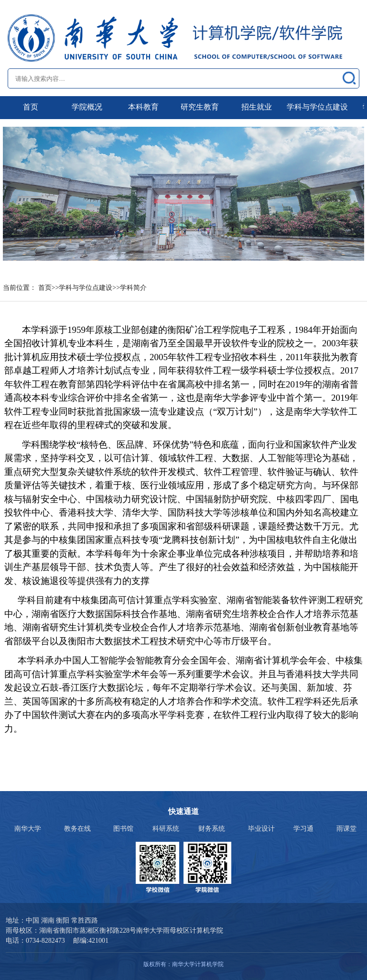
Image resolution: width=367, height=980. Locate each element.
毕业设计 (261, 829)
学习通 (303, 829)
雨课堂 (346, 829)
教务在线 (77, 829)
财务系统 (212, 829)
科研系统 (166, 829)
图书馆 (123, 829)
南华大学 (28, 829)
